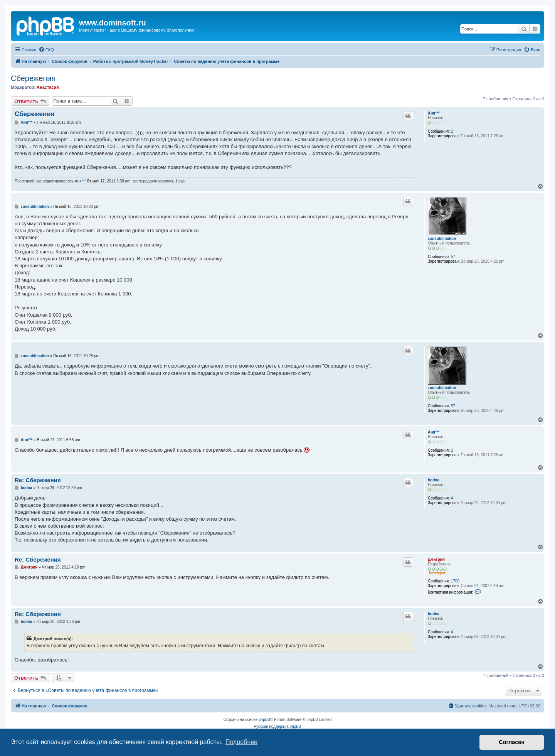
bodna (434, 480)
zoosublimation (442, 239)
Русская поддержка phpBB (277, 726)
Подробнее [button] (241, 742)
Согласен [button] (512, 742)
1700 (455, 581)
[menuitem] (46, 50)
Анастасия (48, 87)
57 (453, 257)
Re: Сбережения (38, 480)
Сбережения (33, 78)
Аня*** (434, 113)
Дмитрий (436, 559)
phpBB (264, 720)
